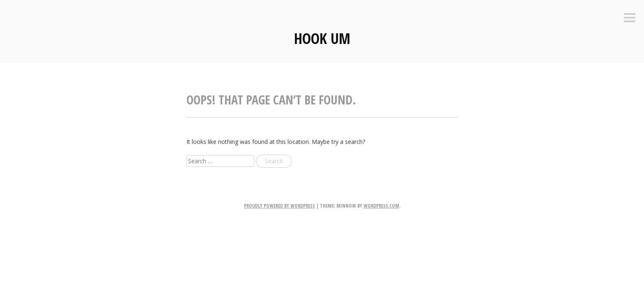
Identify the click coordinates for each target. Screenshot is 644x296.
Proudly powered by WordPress (279, 206)
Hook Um (322, 38)
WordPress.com (381, 206)
